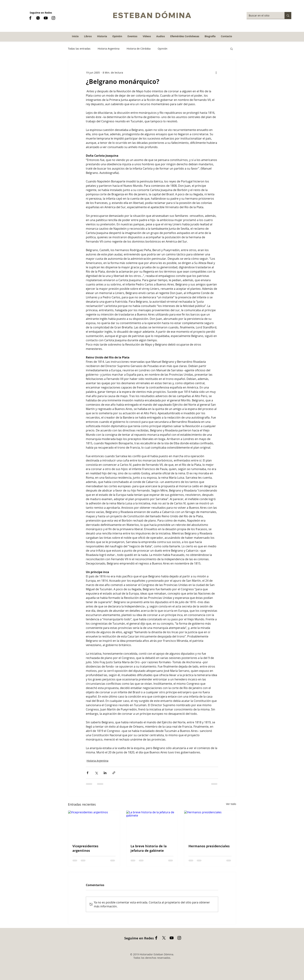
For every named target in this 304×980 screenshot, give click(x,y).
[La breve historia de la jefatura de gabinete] (152, 825)
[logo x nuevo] (38, 18)
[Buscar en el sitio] (263, 15)
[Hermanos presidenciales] (210, 825)
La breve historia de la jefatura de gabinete (149, 848)
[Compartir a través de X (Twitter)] (96, 773)
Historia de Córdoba (139, 49)
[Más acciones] (216, 72)
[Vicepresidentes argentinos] (94, 825)
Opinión (163, 49)
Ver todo (231, 804)
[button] (102, 36)
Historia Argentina (109, 49)
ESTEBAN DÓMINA (152, 15)
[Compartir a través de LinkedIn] (105, 773)
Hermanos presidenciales (209, 846)
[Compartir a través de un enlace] (114, 773)
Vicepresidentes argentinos (85, 848)
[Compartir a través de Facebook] (88, 773)
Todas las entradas (79, 49)
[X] (164, 938)
